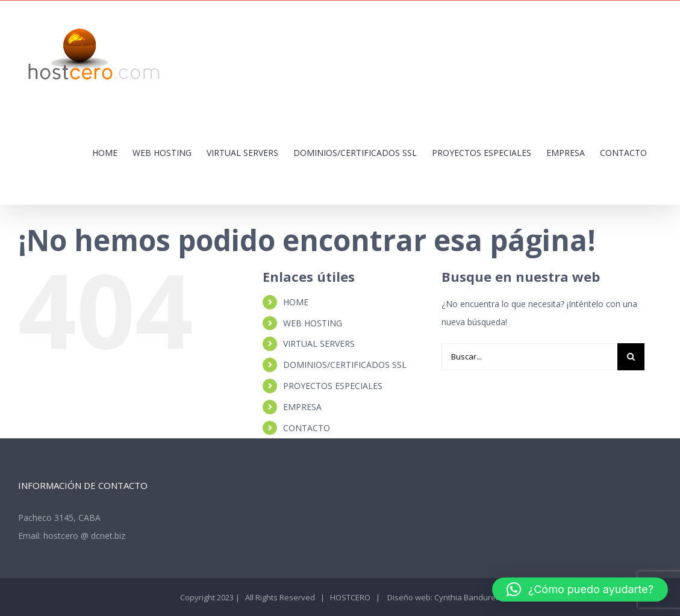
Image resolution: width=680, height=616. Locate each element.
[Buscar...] (529, 357)
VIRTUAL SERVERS (319, 344)
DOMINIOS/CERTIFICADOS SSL (345, 365)
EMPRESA (302, 407)
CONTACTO (307, 428)
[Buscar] (631, 357)
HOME (296, 302)
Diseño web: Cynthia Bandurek (443, 597)
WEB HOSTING (313, 323)
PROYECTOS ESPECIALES (333, 386)
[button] (580, 590)
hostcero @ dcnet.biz (84, 536)
